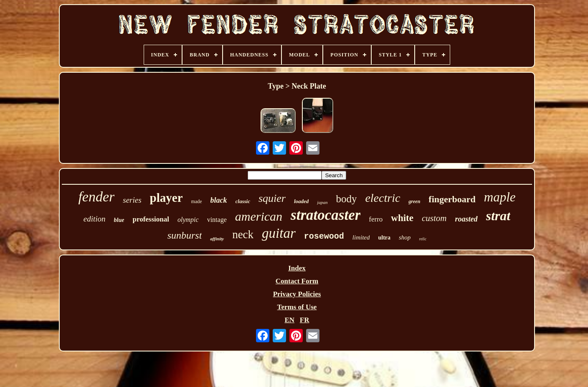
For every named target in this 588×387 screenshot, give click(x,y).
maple (500, 197)
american (259, 216)
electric (383, 198)
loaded (301, 201)
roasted (466, 219)
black (219, 200)
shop (405, 237)
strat (498, 216)
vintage (217, 220)
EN (289, 320)
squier (272, 198)
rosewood (324, 236)
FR (305, 320)
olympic (188, 220)
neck (243, 234)
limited (361, 237)
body (346, 199)
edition (95, 219)
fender (96, 197)
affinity (217, 239)
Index (297, 268)
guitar (279, 233)
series (132, 200)
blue (119, 220)
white (402, 218)
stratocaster (326, 215)
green (414, 201)
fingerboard (452, 199)
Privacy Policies (297, 294)
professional (151, 219)
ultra (384, 238)
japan (322, 202)
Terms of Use (297, 307)
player (166, 198)
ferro (376, 219)
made (197, 201)
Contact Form (297, 281)
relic (423, 239)
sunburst (185, 235)
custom (434, 218)
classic (243, 201)
